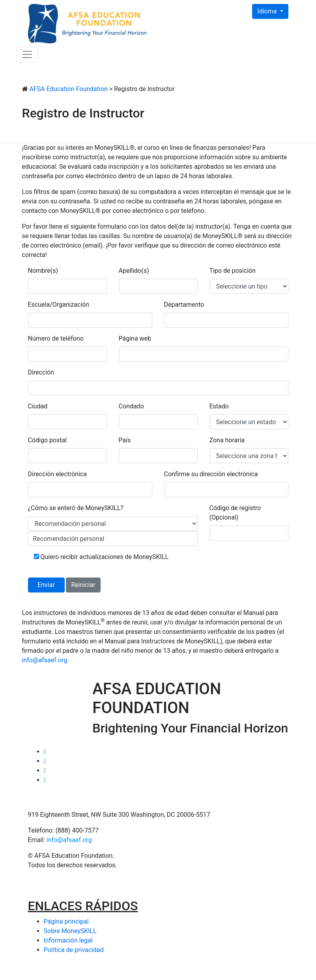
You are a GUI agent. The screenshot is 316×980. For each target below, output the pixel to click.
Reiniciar (83, 585)
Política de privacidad (74, 950)
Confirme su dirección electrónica (211, 474)
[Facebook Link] (45, 761)
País (125, 440)
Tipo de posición (233, 271)
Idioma (268, 11)
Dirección (41, 372)
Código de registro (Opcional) (235, 513)
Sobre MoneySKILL (70, 931)
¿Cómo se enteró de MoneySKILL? (76, 508)
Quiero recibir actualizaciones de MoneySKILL (101, 557)
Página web (135, 338)
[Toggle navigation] (27, 54)
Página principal (66, 921)
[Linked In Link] (45, 770)
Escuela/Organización (59, 305)
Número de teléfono (56, 338)
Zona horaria (227, 440)
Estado (219, 406)
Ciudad (38, 406)
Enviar (46, 585)
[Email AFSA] (45, 780)
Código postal (48, 440)
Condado (131, 406)
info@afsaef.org (69, 840)
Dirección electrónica (57, 474)
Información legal (68, 940)
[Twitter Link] (45, 752)
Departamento (184, 305)
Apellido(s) (134, 271)
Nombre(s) (43, 271)
